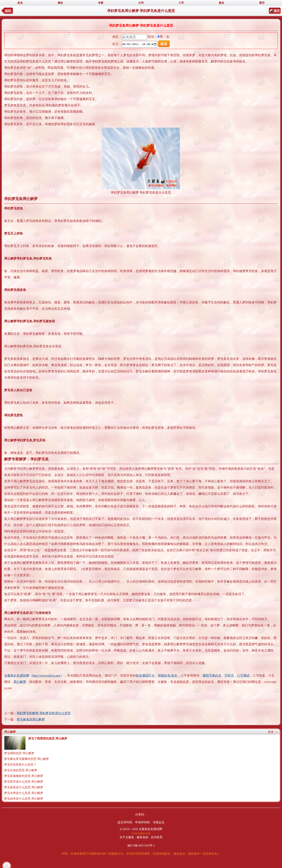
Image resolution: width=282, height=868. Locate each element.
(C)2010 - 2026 (129, 829)
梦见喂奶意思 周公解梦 (19, 753)
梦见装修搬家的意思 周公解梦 (24, 776)
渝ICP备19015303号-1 (141, 845)
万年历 (229, 676)
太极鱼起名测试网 (17, 676)
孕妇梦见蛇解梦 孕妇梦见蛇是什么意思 (44, 713)
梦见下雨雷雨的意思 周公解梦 (48, 739)
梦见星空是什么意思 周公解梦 (24, 782)
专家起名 (159, 822)
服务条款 (143, 837)
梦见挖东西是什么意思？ (20, 765)
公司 (141, 3)
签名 (221, 3)
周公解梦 (20, 682)
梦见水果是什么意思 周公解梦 (24, 793)
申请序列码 (142, 822)
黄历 (262, 3)
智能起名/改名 (168, 676)
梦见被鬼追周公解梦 (31, 719)
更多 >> (273, 732)
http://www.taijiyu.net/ (47, 676)
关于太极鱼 (127, 837)
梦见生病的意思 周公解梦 (21, 770)
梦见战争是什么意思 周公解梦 (24, 799)
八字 (181, 3)
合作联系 (157, 837)
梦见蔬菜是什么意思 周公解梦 (24, 787)
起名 (20, 3)
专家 (101, 3)
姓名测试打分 (145, 676)
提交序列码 (125, 822)
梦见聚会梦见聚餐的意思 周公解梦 (27, 759)
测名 (60, 3)
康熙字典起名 (212, 676)
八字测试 (243, 676)
